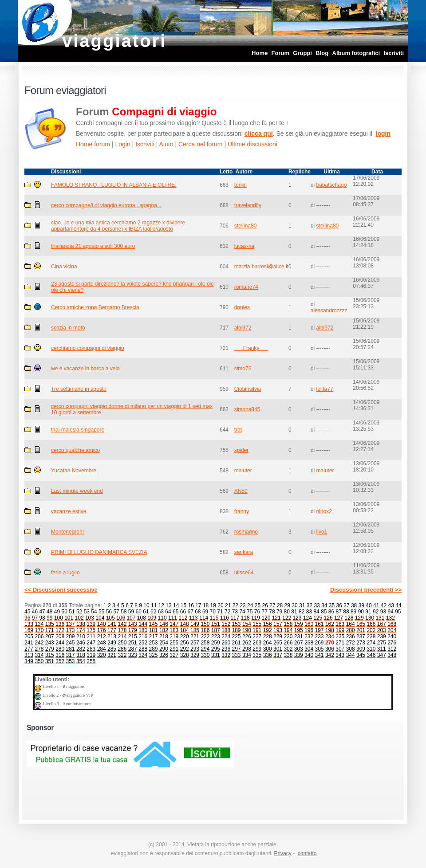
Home (260, 53)
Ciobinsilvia (248, 389)
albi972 (243, 328)
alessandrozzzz (329, 310)
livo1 (322, 532)
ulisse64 (244, 573)
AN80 (241, 491)
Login (122, 144)
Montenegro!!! (67, 532)
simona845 (247, 409)
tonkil (241, 185)
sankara (244, 552)
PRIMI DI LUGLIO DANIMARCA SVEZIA (99, 552)
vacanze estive (69, 511)
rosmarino (246, 532)
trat (238, 430)
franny (242, 511)
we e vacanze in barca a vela (85, 369)
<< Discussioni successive (61, 590)
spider (242, 450)
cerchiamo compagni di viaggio (88, 348)
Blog (322, 53)
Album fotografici (356, 53)
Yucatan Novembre (74, 471)
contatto (307, 853)
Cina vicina (64, 267)
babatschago (332, 185)
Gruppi (302, 53)
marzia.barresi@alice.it (261, 267)
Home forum (93, 144)
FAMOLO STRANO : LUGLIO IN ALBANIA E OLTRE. (114, 185)
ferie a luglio (65, 573)
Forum (280, 53)
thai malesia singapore (78, 430)
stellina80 (246, 226)
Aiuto (166, 144)
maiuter (243, 471)
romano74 (246, 287)
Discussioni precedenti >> (366, 590)
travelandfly (248, 205)
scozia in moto (68, 328)
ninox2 (324, 511)
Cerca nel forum (201, 144)
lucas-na (244, 246)
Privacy (282, 853)
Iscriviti (394, 53)
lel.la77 (325, 389)
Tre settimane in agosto (79, 389)
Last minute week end (77, 491)
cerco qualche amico (75, 450)
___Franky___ (251, 348)
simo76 (243, 369)
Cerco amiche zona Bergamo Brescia (95, 307)
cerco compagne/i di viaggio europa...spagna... (106, 205)
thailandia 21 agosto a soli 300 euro (93, 246)
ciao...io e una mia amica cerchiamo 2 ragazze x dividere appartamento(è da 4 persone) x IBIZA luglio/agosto (118, 226)
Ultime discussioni (252, 144)
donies (242, 307)
